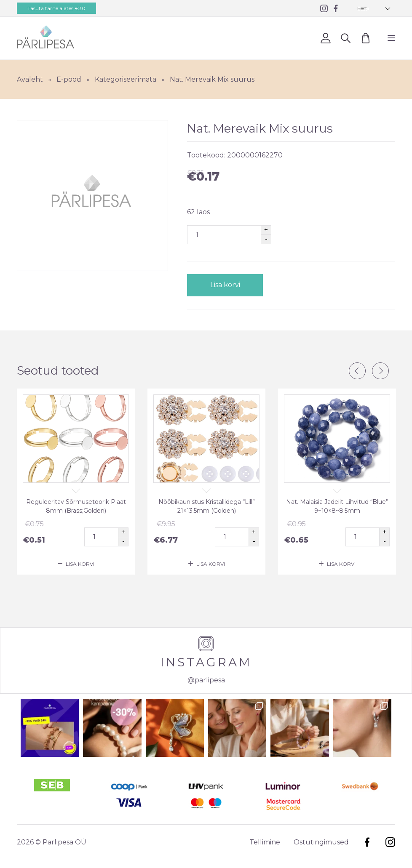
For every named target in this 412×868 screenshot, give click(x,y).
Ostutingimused (321, 842)
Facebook (367, 842)
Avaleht (30, 79)
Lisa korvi (225, 285)
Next (380, 371)
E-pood (69, 79)
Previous (357, 371)
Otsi (346, 38)
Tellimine (265, 842)
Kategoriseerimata (126, 79)
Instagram (390, 842)
